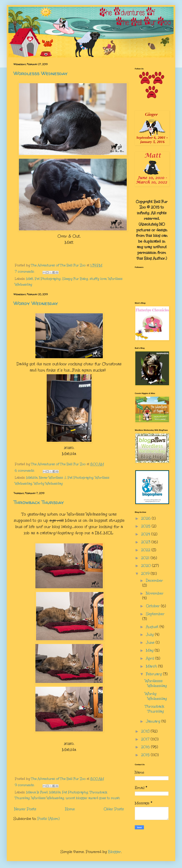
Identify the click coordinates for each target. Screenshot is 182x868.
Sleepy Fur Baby (75, 279)
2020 (147, 566)
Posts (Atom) (48, 819)
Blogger (115, 852)
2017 (146, 739)
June (151, 642)
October (153, 606)
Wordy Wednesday (36, 303)
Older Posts (114, 809)
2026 (146, 518)
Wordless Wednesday (48, 798)
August (153, 627)
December (154, 580)
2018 (146, 731)
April (151, 658)
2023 (146, 542)
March (152, 666)
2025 (146, 526)
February (154, 674)
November (155, 593)
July (150, 634)
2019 (146, 574)
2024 (146, 534)
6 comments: (25, 470)
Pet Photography (48, 279)
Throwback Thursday (39, 502)
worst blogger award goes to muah (93, 798)
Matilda (32, 478)
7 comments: (25, 271)
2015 (146, 755)
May (150, 650)
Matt (30, 279)
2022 (146, 550)
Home (70, 809)
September (155, 614)
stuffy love (98, 279)
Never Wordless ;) (52, 478)
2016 (146, 747)
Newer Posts (25, 809)
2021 (146, 558)
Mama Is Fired (37, 792)
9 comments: (25, 785)
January (154, 721)
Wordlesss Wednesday (41, 73)
